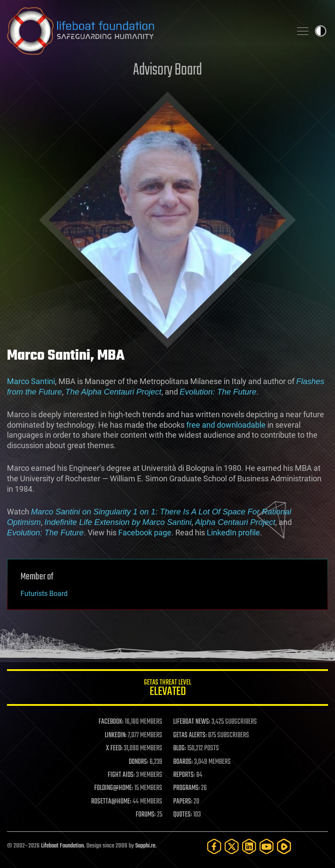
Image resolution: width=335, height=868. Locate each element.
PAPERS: (183, 802)
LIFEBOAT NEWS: (192, 722)
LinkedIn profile (233, 533)
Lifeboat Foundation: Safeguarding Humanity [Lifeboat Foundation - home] (146, 31)
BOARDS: (183, 762)
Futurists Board (44, 594)
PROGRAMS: (186, 788)
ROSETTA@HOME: (111, 802)
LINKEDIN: (116, 735)
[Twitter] (232, 846)
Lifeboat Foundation (62, 846)
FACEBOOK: (111, 722)
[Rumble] (284, 846)
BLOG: (179, 749)
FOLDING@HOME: (114, 788)
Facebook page (145, 533)
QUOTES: (183, 815)
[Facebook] (214, 846)
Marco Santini (31, 381)
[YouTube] (267, 846)
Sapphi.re (145, 846)
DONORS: (138, 762)
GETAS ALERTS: (190, 735)
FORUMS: (146, 815)
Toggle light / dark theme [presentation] (321, 31)
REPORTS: (184, 775)
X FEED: (114, 749)
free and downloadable (226, 425)
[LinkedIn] (249, 846)
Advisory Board (167, 70)
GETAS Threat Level (167, 689)
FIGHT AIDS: (121, 775)
